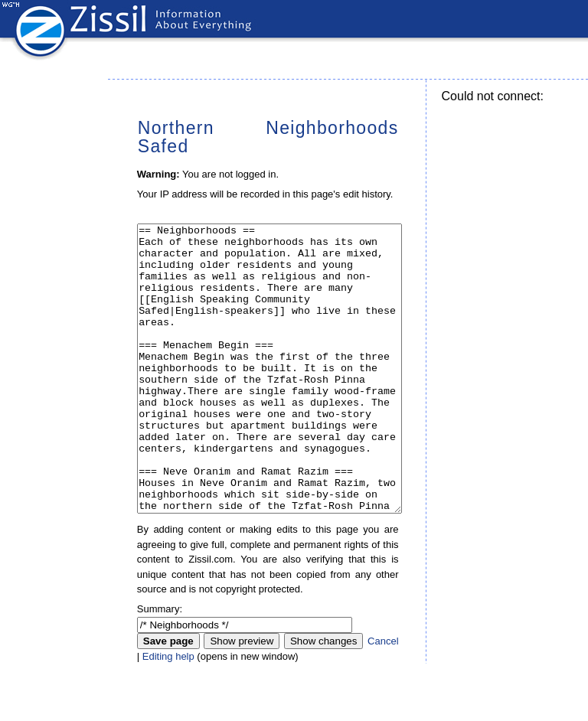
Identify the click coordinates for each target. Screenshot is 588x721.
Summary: (160, 666)
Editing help (168, 714)
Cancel (383, 698)
